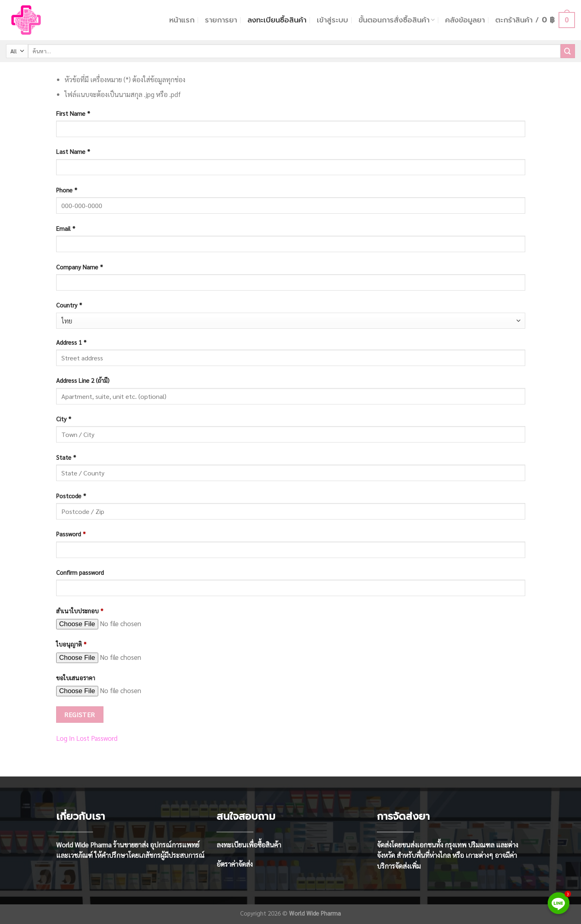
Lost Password (97, 738)
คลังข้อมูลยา (465, 20)
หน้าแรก (182, 20)
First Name (73, 113)
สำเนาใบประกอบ (80, 611)
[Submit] (568, 51)
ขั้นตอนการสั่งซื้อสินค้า (397, 20)
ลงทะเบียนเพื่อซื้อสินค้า (249, 845)
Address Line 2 (83, 380)
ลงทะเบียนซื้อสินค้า (277, 20)
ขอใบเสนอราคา (76, 678)
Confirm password (80, 572)
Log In (65, 738)
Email (66, 228)
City (64, 419)
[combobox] (291, 321)
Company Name (80, 267)
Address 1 (71, 342)
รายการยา (221, 20)
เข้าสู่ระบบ (332, 20)
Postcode (71, 496)
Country (69, 305)
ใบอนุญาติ (71, 644)
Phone (67, 190)
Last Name (73, 152)
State (66, 457)
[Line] (559, 903)
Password (71, 534)
